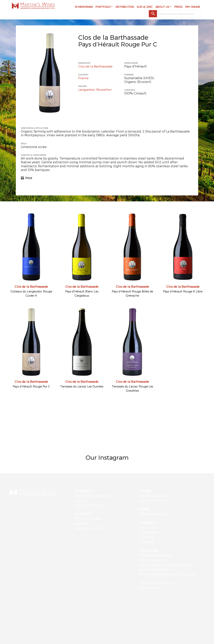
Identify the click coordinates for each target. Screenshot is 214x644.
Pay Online (193, 7)
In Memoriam (84, 7)
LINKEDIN (147, 537)
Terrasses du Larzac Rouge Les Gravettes (132, 388)
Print (29, 178)
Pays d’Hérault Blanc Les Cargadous (82, 293)
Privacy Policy (150, 588)
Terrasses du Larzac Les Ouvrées (82, 386)
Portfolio (103, 7)
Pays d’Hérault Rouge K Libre (183, 291)
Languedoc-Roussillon (96, 89)
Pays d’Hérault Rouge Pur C (31, 386)
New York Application (156, 570)
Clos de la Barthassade (113, 37)
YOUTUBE (147, 542)
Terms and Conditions (156, 583)
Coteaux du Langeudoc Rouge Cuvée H (31, 293)
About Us (162, 7)
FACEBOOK (148, 527)
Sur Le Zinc (145, 7)
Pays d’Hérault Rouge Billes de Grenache (132, 293)
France (84, 78)
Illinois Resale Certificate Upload (165, 565)
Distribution (125, 7)
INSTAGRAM (149, 532)
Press (178, 7)
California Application (156, 555)
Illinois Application (154, 560)
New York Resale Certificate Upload (167, 574)
